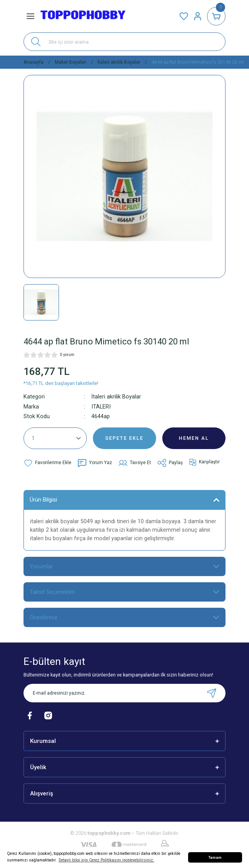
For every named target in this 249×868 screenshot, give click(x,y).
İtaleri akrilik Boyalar (116, 397)
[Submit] (212, 693)
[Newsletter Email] (124, 693)
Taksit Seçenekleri (52, 592)
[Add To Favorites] (47, 463)
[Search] (124, 42)
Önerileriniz (44, 617)
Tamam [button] (215, 857)
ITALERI (101, 407)
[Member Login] (198, 16)
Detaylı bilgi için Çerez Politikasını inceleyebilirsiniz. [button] (106, 860)
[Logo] (83, 16)
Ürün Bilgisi (43, 500)
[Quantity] (55, 438)
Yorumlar (41, 566)
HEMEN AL (194, 438)
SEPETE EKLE (124, 438)
